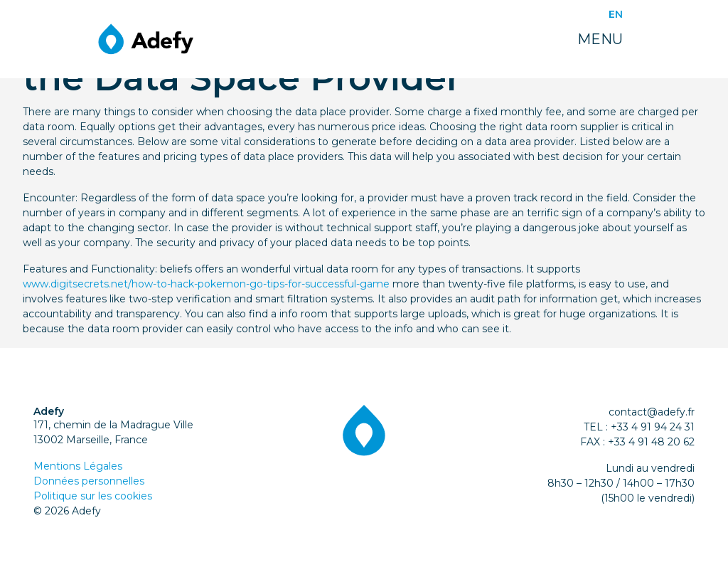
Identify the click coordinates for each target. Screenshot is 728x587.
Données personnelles (89, 481)
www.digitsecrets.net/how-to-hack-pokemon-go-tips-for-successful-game (206, 284)
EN (616, 14)
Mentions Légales (78, 466)
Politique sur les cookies (93, 496)
